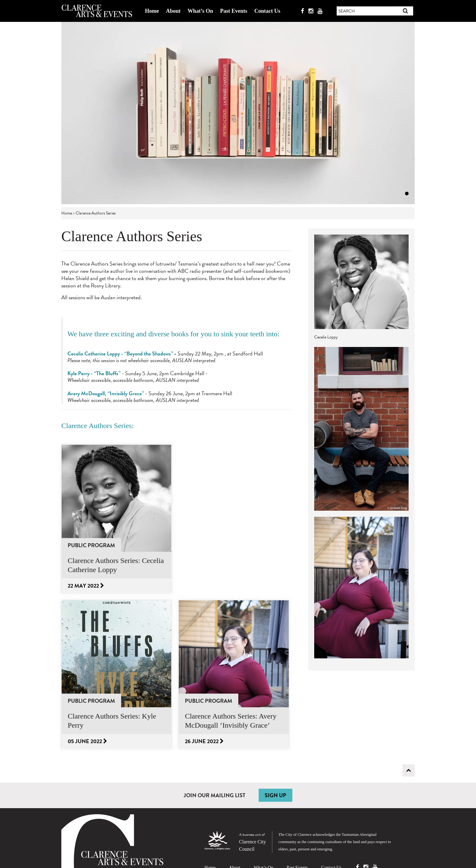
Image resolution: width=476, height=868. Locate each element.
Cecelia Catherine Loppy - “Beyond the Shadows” (120, 353)
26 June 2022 (204, 741)
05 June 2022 (87, 741)
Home (152, 11)
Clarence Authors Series (96, 213)
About (173, 11)
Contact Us (267, 11)
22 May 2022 (86, 586)
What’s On (200, 11)
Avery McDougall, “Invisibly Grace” (106, 393)
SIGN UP (275, 795)
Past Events (234, 11)
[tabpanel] (238, 113)
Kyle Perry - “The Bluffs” (94, 373)
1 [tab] (407, 194)
